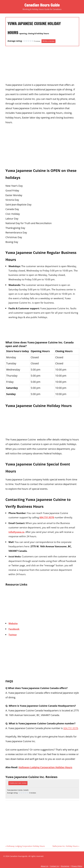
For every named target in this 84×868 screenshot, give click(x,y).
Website (13, 623)
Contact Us (55, 866)
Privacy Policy (77, 866)
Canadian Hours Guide (42, 5)
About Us (44, 866)
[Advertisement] (42, 66)
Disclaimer (65, 866)
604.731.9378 (47, 517)
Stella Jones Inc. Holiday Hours (65, 846)
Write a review (48, 41)
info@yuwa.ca (16, 532)
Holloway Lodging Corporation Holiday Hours (45, 767)
